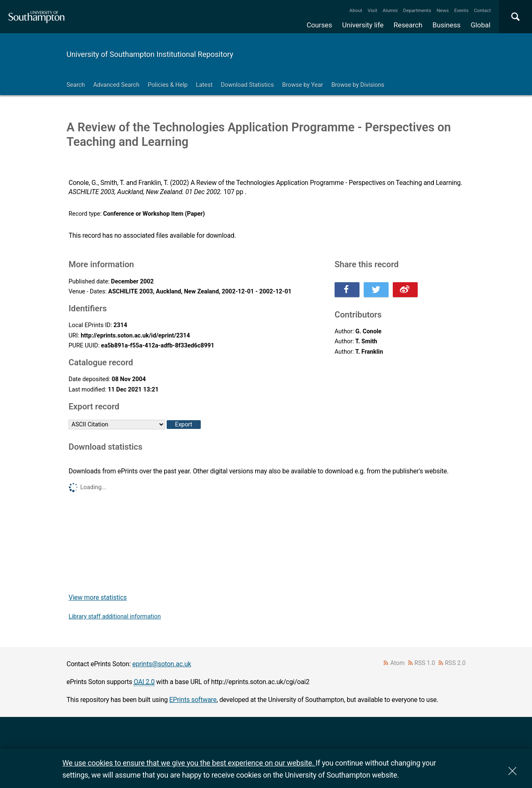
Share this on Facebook (347, 290)
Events (462, 10)
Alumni (390, 10)
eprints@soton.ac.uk (162, 664)
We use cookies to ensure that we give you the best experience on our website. (189, 763)
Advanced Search (116, 85)
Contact (482, 10)
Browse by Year (303, 85)
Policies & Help (167, 85)
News (442, 10)
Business (447, 25)
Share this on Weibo (405, 290)
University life (363, 25)
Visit (373, 10)
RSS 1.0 (425, 663)
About (356, 10)
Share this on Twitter (376, 290)
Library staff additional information (115, 617)
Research (408, 25)
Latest (204, 85)
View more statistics (98, 597)
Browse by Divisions (358, 85)
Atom (398, 663)
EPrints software (193, 700)
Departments (417, 10)
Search (76, 85)
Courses (319, 25)
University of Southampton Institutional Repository (150, 54)
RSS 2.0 (456, 663)
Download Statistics (247, 85)
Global (480, 25)
